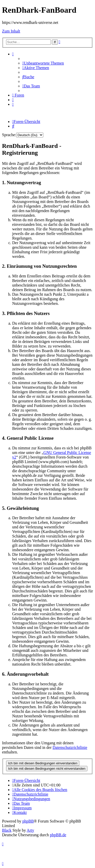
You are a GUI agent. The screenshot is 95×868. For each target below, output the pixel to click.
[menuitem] (43, 63)
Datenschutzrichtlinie (70, 747)
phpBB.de (58, 835)
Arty (30, 830)
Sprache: (9, 135)
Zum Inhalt (11, 31)
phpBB (28, 821)
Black (7, 830)
